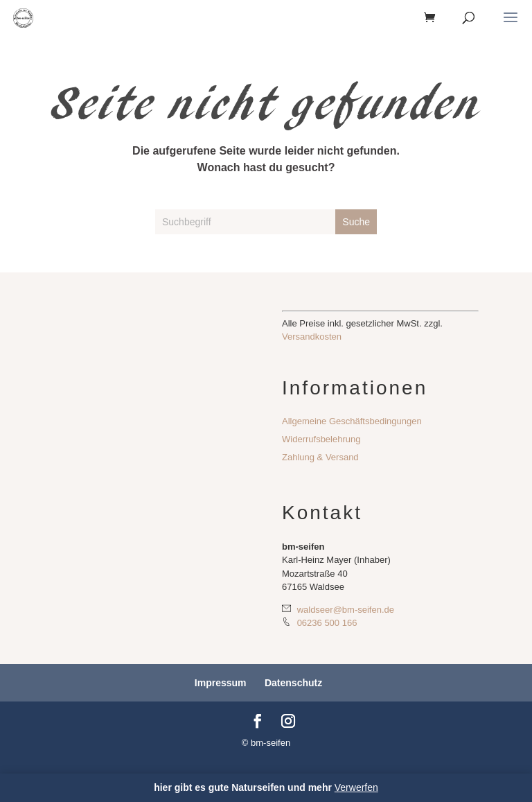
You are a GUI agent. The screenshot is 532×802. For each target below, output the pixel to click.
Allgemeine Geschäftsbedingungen (352, 421)
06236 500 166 (319, 622)
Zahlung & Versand (320, 457)
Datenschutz (293, 683)
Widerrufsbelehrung (321, 439)
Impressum (221, 683)
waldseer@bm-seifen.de (338, 609)
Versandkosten (312, 337)
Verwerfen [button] (356, 787)
